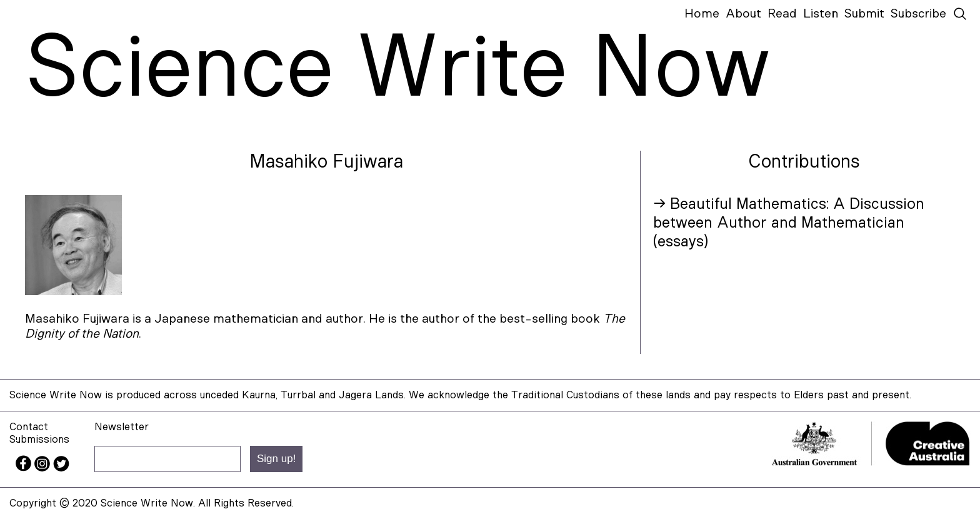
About (743, 14)
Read (782, 14)
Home (702, 14)
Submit (864, 14)
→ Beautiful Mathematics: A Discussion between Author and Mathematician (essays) (789, 223)
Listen (821, 14)
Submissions (39, 439)
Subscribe (918, 14)
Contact (29, 427)
